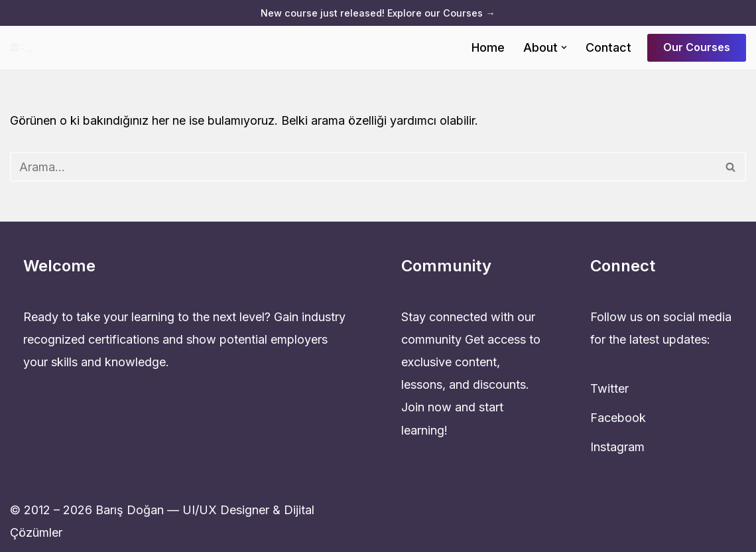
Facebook (618, 418)
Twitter (609, 388)
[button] (564, 47)
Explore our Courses (441, 13)
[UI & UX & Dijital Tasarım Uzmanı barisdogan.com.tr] (25, 48)
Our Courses (697, 47)
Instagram (617, 447)
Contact (608, 47)
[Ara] (363, 167)
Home (488, 47)
